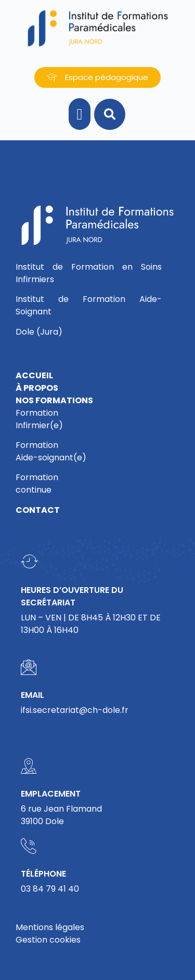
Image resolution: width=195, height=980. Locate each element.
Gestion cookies (48, 940)
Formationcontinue (37, 484)
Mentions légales (50, 927)
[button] (80, 114)
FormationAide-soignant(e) (51, 451)
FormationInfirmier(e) (39, 419)
